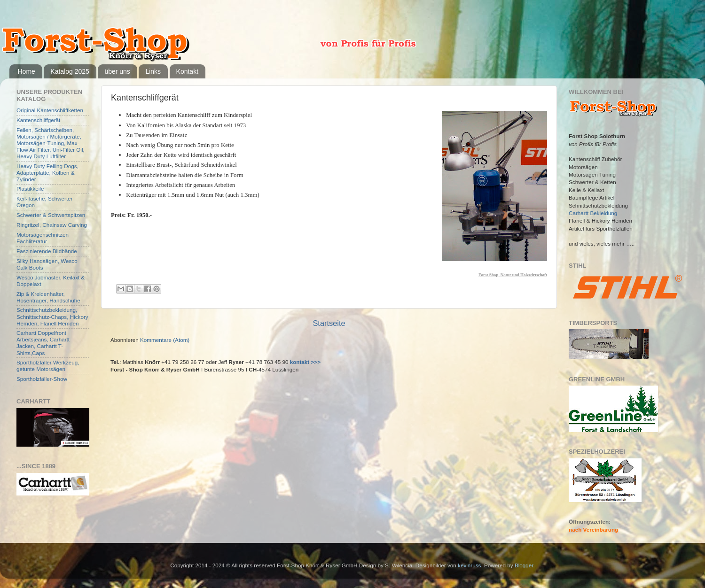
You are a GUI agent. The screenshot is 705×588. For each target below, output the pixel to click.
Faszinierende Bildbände (47, 251)
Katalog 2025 (70, 71)
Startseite (329, 323)
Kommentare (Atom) (165, 340)
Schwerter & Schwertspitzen (51, 215)
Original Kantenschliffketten (50, 110)
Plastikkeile (30, 189)
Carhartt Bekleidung (593, 213)
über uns (117, 71)
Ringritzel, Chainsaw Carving (52, 225)
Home (27, 71)
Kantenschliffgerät (38, 120)
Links (153, 71)
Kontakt (187, 71)
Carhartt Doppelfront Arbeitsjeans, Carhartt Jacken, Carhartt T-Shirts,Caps (43, 343)
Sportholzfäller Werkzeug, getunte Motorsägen (48, 366)
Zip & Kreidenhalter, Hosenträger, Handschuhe (48, 297)
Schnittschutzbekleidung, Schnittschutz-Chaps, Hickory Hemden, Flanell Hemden (52, 316)
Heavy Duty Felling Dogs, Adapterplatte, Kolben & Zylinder (47, 173)
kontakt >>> (305, 362)
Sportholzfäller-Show (42, 379)
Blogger (524, 565)
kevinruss (469, 565)
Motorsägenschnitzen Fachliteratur (43, 238)
